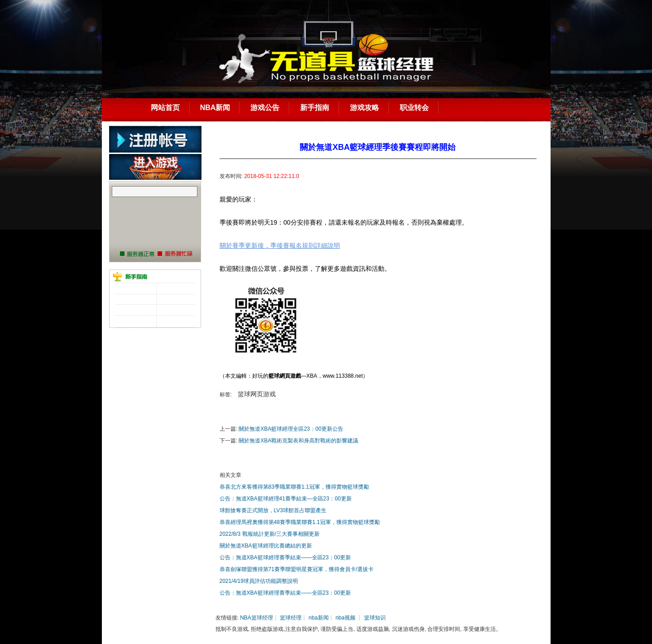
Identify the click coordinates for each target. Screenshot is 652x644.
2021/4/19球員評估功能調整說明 (259, 581)
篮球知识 (375, 618)
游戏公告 (265, 108)
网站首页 (165, 108)
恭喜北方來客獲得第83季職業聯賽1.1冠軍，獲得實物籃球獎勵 (294, 487)
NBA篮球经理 (256, 618)
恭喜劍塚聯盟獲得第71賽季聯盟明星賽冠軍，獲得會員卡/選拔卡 (297, 569)
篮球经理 (291, 618)
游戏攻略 (364, 108)
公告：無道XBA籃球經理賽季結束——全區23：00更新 (285, 557)
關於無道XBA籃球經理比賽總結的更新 (266, 546)
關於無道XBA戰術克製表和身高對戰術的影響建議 (298, 441)
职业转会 (414, 108)
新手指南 (315, 108)
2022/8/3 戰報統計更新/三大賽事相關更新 (270, 534)
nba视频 (345, 618)
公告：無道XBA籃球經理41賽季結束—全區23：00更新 (286, 499)
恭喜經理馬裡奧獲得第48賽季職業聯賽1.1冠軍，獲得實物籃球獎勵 (300, 522)
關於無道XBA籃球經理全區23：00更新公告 (291, 429)
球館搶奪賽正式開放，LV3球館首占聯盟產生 (273, 510)
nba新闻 (319, 618)
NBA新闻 (215, 108)
